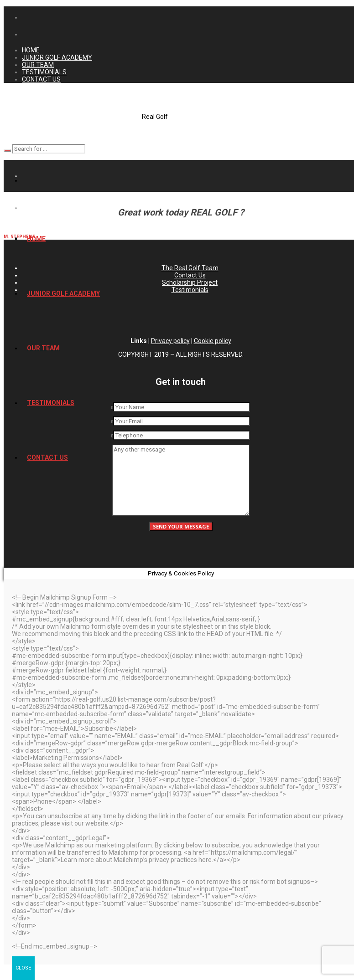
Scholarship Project (190, 282)
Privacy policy (170, 341)
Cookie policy (213, 341)
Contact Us (190, 275)
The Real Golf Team (190, 268)
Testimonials (190, 290)
